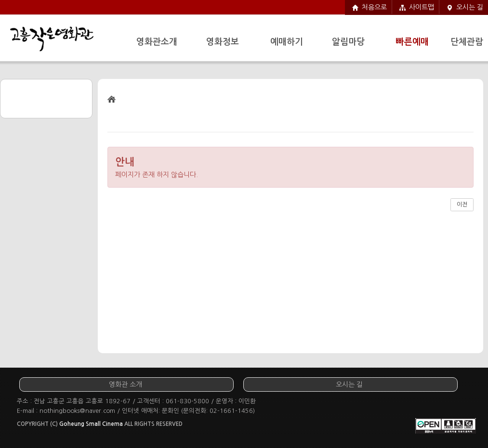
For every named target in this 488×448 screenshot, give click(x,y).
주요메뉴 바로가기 (0, 0)
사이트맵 (422, 7)
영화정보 (223, 42)
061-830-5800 (187, 401)
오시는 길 (470, 7)
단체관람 (467, 42)
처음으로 (374, 7)
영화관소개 (157, 42)
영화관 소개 (125, 384)
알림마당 (348, 42)
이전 (462, 205)
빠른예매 (412, 42)
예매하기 (287, 42)
